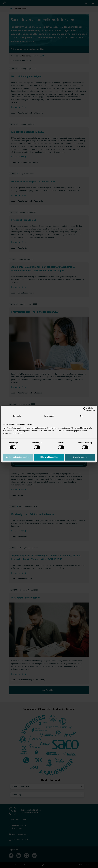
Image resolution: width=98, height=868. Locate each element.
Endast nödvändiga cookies (18, 457)
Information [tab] (49, 416)
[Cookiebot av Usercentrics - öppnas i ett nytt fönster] (85, 409)
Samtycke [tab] (17, 416)
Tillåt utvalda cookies (49, 457)
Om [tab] (81, 416)
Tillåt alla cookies (80, 457)
